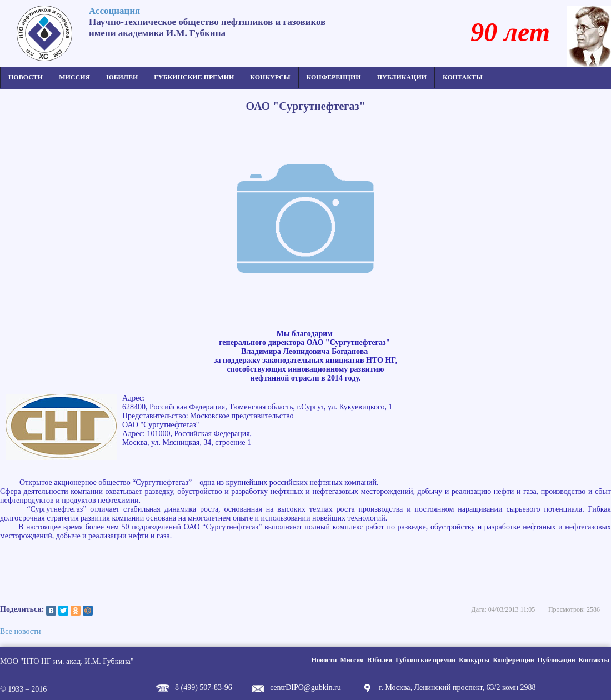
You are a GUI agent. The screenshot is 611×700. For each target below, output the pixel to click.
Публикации (402, 77)
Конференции (334, 77)
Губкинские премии (194, 77)
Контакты (463, 77)
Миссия (74, 77)
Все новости (21, 631)
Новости (26, 77)
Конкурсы (270, 77)
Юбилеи (122, 77)
